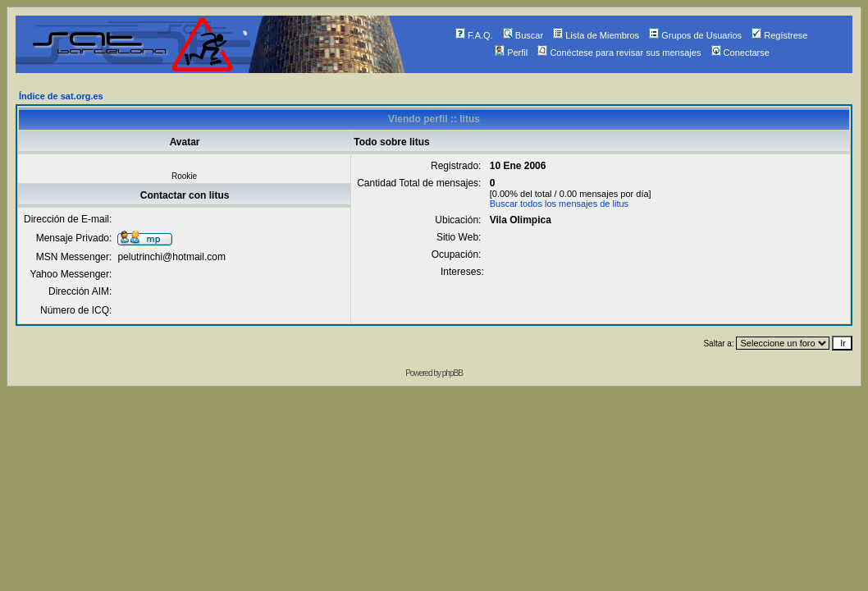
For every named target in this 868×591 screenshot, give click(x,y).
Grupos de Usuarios (695, 35)
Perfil (511, 53)
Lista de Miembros (596, 35)
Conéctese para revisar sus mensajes (619, 53)
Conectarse (740, 53)
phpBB (452, 373)
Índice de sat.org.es (61, 96)
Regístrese (779, 35)
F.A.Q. (474, 35)
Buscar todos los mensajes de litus (559, 204)
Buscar (523, 35)
